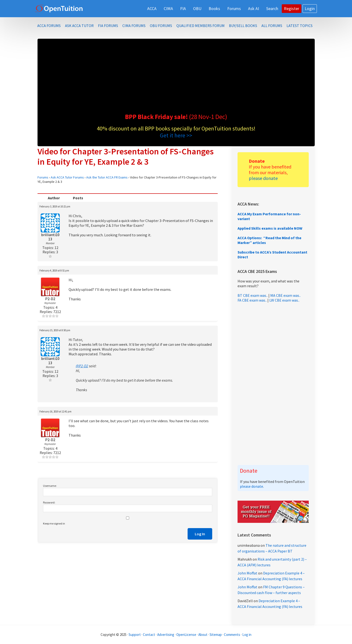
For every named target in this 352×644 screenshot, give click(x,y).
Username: (50, 486)
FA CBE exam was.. (252, 300)
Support (135, 635)
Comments (232, 635)
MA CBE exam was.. (285, 295)
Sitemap (216, 635)
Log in (247, 635)
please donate (263, 178)
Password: (49, 502)
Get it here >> (176, 135)
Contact (149, 635)
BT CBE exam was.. (253, 295)
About (203, 635)
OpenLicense (187, 635)
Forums (43, 177)
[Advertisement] (176, 77)
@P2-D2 (82, 366)
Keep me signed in (54, 523)
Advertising (166, 635)
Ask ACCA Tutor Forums (67, 177)
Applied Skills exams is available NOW (270, 228)
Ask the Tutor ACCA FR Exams (107, 177)
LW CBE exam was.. (284, 300)
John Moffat (247, 573)
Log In (200, 534)
